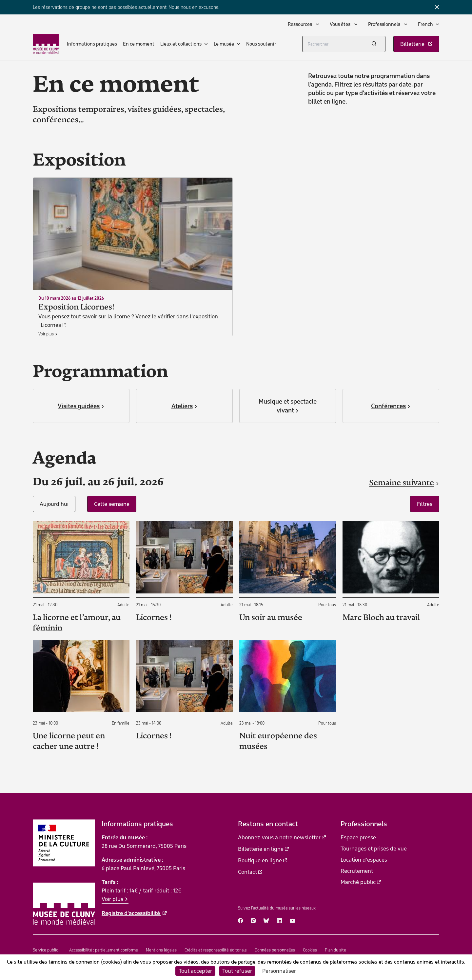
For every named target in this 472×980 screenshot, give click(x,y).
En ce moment (139, 44)
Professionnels (385, 24)
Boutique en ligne (260, 860)
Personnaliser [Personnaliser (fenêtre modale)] (279, 971)
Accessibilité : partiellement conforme (104, 950)
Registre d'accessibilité (131, 913)
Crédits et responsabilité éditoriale (216, 950)
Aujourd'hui (54, 504)
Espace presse (358, 837)
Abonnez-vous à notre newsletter (279, 837)
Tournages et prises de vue (374, 849)
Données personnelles (275, 950)
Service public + (47, 950)
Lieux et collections (181, 44)
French (425, 24)
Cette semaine (112, 504)
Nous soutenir (261, 44)
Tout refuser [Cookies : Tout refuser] (237, 971)
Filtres (425, 504)
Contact (247, 872)
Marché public (358, 882)
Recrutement (357, 871)
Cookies (310, 950)
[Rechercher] (344, 44)
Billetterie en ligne (261, 849)
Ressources (300, 24)
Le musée (224, 44)
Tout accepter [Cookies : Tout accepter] (195, 971)
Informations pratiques (92, 44)
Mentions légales (161, 950)
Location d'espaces (364, 860)
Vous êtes (341, 24)
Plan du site (335, 950)
